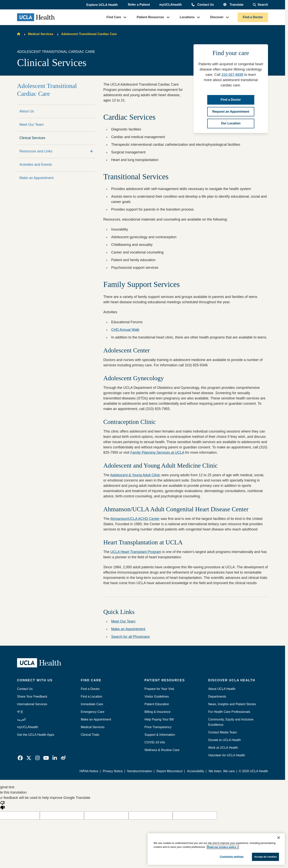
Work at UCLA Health (223, 748)
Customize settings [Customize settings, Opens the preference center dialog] (232, 857)
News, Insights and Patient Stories (232, 704)
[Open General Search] (260, 5)
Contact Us (205, 5)
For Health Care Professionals (229, 712)
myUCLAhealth (171, 5)
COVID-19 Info (155, 742)
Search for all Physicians (130, 637)
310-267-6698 (232, 75)
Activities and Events (36, 165)
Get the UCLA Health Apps (36, 735)
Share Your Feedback (32, 696)
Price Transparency (158, 727)
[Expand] (92, 151)
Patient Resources (150, 17)
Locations (187, 17)
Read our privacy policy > (223, 847)
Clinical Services (32, 138)
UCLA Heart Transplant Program (136, 552)
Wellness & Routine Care (162, 750)
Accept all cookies (265, 857)
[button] (102, 5)
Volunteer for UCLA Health (227, 755)
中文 (20, 712)
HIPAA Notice (89, 771)
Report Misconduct (169, 771)
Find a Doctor (253, 17)
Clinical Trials (90, 735)
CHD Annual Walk (125, 330)
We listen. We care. (222, 771)
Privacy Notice (113, 771)
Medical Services (41, 34)
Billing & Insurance (158, 712)
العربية (21, 719)
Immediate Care (92, 704)
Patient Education (157, 704)
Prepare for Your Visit (159, 689)
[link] (20, 758)
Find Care (114, 17)
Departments (217, 696)
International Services (32, 704)
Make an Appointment (36, 178)
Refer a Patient (139, 5)
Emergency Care (93, 712)
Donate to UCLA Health (224, 740)
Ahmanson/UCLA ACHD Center (135, 519)
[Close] (279, 838)
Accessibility (196, 771)
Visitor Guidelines (157, 696)
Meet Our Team (32, 125)
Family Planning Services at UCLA (157, 453)
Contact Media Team (223, 732)
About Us (27, 111)
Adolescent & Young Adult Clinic (135, 475)
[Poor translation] (3, 805)
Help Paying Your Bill (159, 719)
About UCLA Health (222, 689)
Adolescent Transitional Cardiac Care (89, 34)
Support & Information (160, 735)
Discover (217, 17)
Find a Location (91, 696)
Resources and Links (36, 151)
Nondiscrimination (140, 771)
